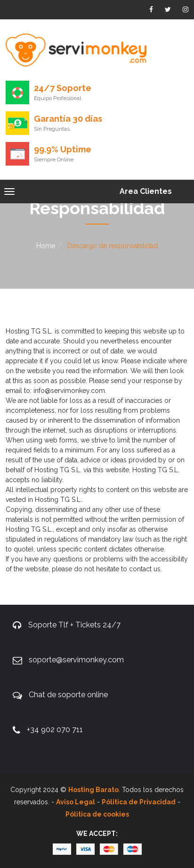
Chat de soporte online (68, 695)
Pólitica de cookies (97, 814)
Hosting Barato (93, 790)
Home (46, 246)
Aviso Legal (76, 802)
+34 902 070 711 (55, 730)
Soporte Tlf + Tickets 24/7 (74, 625)
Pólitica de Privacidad (139, 802)
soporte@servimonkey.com (76, 660)
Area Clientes (146, 191)
